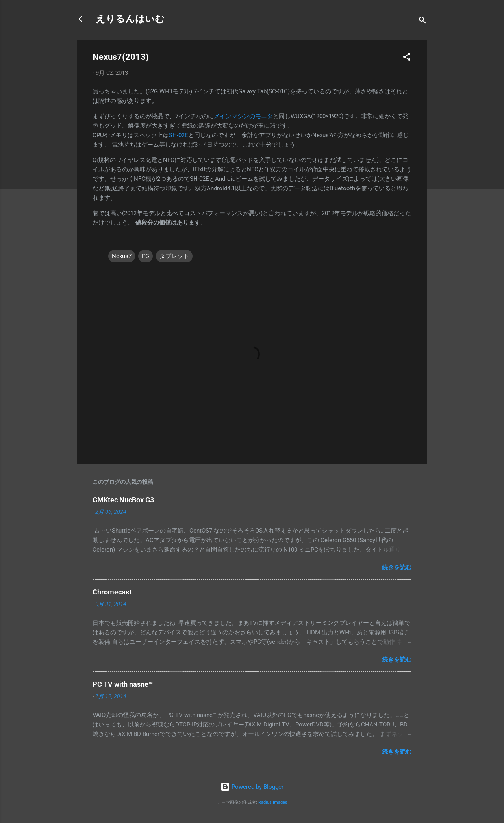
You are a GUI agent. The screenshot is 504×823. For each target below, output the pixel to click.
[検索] (422, 21)
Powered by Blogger (252, 787)
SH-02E (179, 135)
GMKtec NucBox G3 (123, 500)
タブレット (174, 256)
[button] (407, 58)
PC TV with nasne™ (123, 684)
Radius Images (273, 802)
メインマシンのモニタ (243, 116)
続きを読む (397, 567)
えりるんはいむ (130, 19)
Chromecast (112, 592)
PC (145, 256)
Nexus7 (122, 256)
